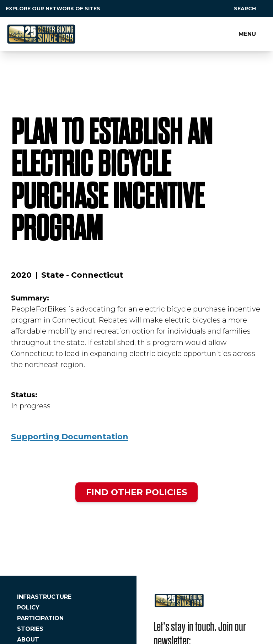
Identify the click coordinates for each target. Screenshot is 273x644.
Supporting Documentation (70, 437)
